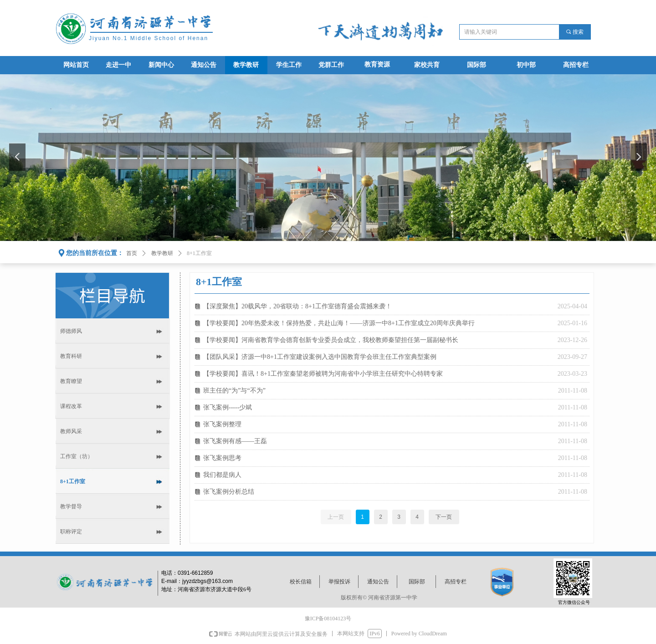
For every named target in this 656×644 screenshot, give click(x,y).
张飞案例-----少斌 (228, 407)
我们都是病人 (222, 475)
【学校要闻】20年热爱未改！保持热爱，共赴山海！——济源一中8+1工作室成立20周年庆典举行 (339, 323)
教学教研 (162, 253)
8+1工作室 (199, 253)
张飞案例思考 (222, 458)
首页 (132, 253)
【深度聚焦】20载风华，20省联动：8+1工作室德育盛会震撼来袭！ (297, 306)
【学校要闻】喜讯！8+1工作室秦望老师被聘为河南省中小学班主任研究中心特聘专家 (323, 374)
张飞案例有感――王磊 (235, 441)
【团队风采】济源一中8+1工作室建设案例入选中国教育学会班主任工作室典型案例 (320, 357)
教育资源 (377, 64)
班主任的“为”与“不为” (234, 391)
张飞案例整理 (222, 424)
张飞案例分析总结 (229, 492)
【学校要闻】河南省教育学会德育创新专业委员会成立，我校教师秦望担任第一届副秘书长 (331, 340)
